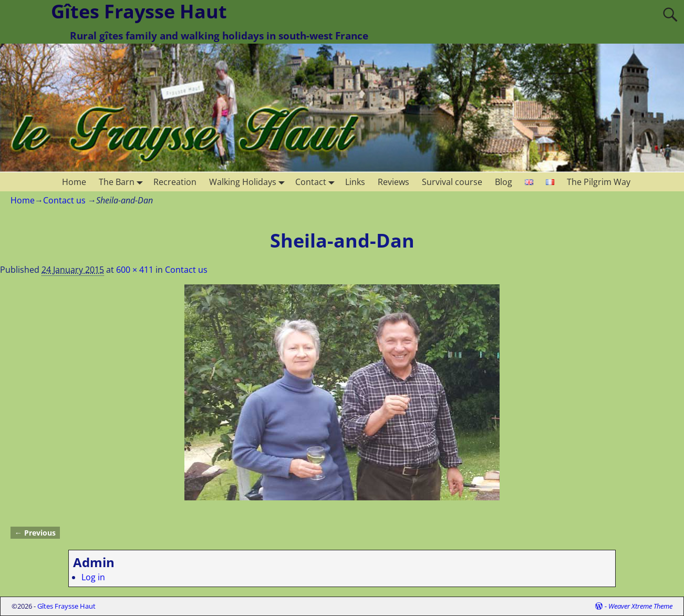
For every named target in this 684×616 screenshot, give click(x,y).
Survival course (452, 182)
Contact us (64, 200)
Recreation (175, 182)
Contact (317, 182)
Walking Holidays (249, 182)
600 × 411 (135, 270)
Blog (504, 182)
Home (74, 182)
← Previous (35, 533)
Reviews (393, 182)
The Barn (123, 182)
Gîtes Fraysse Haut (66, 606)
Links (355, 182)
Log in (93, 577)
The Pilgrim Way (599, 182)
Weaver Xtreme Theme (640, 606)
